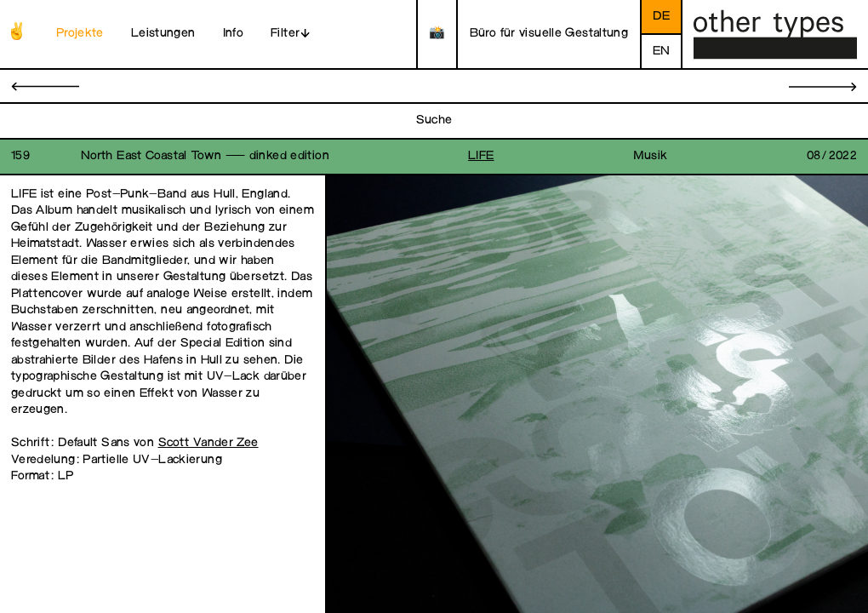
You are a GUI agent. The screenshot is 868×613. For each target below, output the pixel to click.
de (661, 17)
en (662, 52)
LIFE (481, 156)
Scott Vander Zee (208, 443)
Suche (434, 120)
